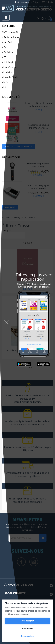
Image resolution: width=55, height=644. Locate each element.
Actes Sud (7, 42)
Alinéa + (6, 82)
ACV (4, 47)
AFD (4, 57)
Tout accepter (27, 621)
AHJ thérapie (8, 62)
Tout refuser (27, 629)
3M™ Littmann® (10, 32)
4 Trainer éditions (10, 37)
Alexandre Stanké (10, 77)
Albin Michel (8, 72)
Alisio (5, 87)
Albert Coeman (9, 67)
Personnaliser (27, 636)
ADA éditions (8, 52)
